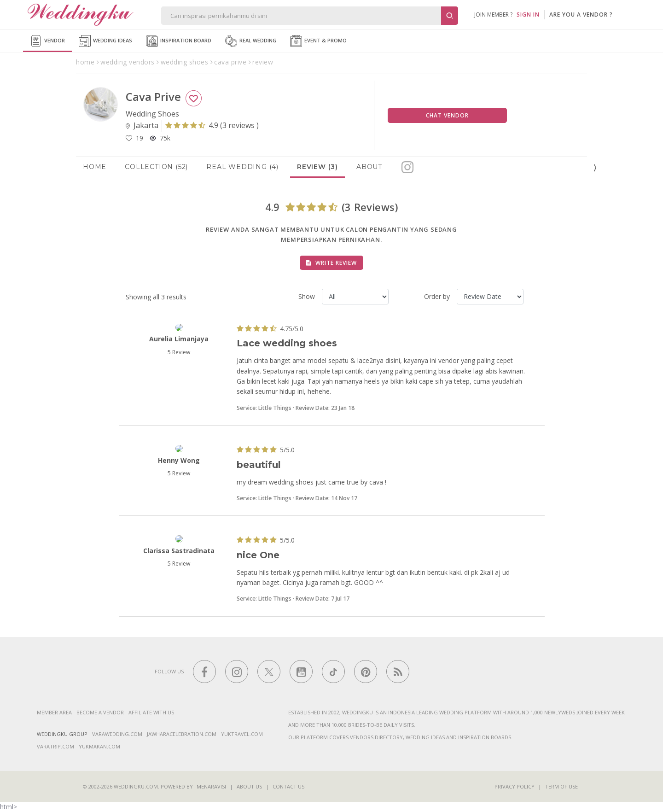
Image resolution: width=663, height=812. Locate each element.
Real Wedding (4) (242, 167)
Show (307, 296)
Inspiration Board (179, 41)
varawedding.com (117, 734)
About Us (249, 786)
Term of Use (561, 786)
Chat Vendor (447, 115)
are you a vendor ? (581, 15)
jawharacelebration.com (182, 734)
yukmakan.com (99, 746)
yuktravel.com (242, 734)
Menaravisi (211, 786)
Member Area (54, 712)
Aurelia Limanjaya (179, 339)
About (369, 167)
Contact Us (288, 786)
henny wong (179, 460)
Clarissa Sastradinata (179, 551)
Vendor (47, 41)
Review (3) (317, 167)
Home (95, 167)
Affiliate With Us (151, 712)
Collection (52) (156, 167)
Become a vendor (100, 712)
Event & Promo (318, 41)
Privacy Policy (515, 786)
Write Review (331, 263)
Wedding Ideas (105, 41)
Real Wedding (251, 41)
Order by (437, 296)
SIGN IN (528, 15)
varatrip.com (55, 746)
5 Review (179, 352)
